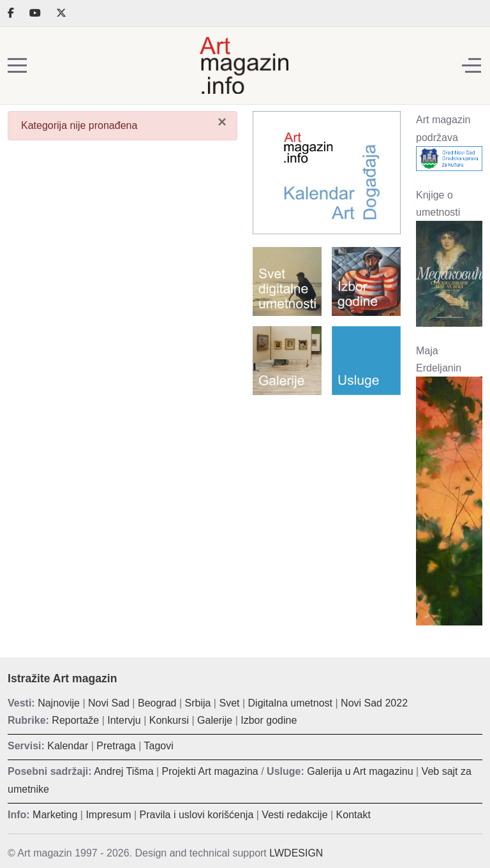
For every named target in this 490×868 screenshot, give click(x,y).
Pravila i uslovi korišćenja (197, 815)
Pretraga (116, 746)
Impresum (108, 815)
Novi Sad (109, 703)
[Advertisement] (327, 472)
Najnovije (59, 703)
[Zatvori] (222, 121)
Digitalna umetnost (291, 703)
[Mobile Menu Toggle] (17, 66)
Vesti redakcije (294, 815)
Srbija (198, 703)
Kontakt (353, 815)
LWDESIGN (296, 853)
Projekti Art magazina (210, 771)
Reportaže (75, 720)
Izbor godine (269, 720)
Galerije (215, 720)
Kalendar (68, 746)
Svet (229, 703)
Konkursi (169, 720)
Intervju (124, 720)
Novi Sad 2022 (374, 703)
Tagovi (159, 746)
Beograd (157, 703)
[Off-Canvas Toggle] (471, 66)
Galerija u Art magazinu (360, 771)
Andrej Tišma (123, 771)
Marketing (55, 815)
